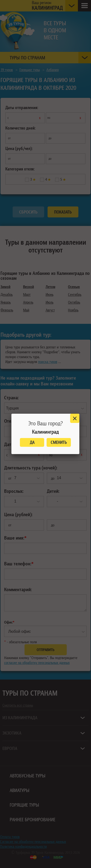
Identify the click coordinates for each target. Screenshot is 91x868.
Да (32, 442)
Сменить (59, 442)
